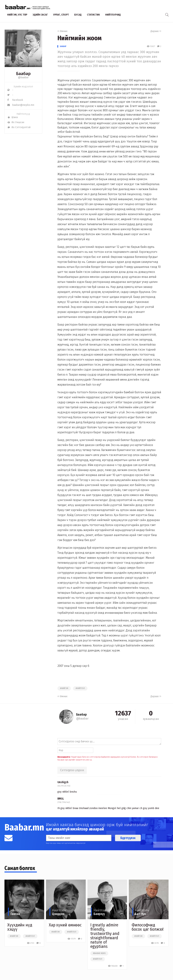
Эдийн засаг (40, 15)
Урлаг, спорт (61, 15)
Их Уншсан (16, 122)
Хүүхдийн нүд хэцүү (20, 927)
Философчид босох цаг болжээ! (148, 927)
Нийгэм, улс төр (17, 15)
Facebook (15, 100)
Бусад (78, 15)
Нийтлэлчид (113, 15)
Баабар (63, 46)
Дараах (156, 31)
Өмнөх (62, 31)
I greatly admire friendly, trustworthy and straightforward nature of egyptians (105, 936)
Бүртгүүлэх (128, 838)
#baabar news (99, 953)
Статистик (93, 15)
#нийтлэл (80, 688)
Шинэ (13, 117)
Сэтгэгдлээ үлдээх (72, 770)
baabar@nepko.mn (21, 105)
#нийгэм (64, 688)
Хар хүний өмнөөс (65, 925)
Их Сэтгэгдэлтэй (19, 127)
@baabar (23, 77)
